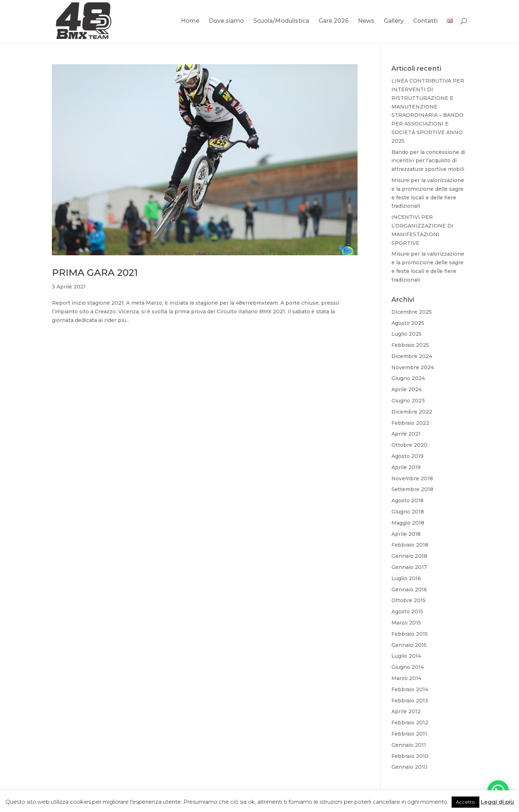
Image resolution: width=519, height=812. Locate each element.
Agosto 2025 (408, 323)
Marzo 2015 (406, 623)
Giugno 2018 (408, 512)
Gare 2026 (334, 21)
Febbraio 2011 (409, 734)
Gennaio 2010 (409, 767)
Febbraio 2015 (410, 634)
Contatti (425, 21)
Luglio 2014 (406, 656)
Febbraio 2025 (410, 345)
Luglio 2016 (406, 578)
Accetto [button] (465, 802)
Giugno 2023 (408, 401)
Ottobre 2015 (409, 600)
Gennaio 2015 (409, 645)
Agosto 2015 (407, 612)
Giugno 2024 (408, 378)
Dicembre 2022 (412, 412)
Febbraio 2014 (410, 689)
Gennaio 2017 (409, 567)
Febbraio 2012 (410, 723)
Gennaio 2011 (409, 745)
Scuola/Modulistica (281, 21)
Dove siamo (226, 21)
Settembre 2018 (412, 489)
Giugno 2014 (408, 667)
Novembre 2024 (413, 367)
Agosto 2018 (407, 500)
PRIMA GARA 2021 (95, 273)
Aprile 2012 (406, 711)
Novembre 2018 (412, 478)
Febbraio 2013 (410, 701)
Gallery (394, 21)
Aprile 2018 (406, 534)
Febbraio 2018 (410, 545)
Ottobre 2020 (409, 445)
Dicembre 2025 (412, 312)
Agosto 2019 (407, 456)
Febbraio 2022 (410, 423)
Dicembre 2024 (412, 356)
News (366, 21)
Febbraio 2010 (410, 756)
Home (190, 21)
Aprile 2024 (407, 389)
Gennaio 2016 (409, 590)
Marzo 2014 (406, 678)
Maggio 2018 (408, 523)
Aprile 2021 (406, 434)
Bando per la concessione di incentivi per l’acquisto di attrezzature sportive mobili (428, 161)
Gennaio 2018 (409, 556)
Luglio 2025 (407, 334)
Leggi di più (497, 802)
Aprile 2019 (406, 467)
